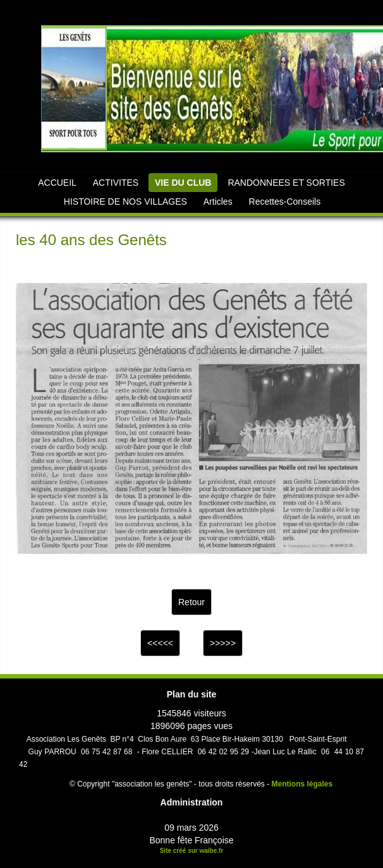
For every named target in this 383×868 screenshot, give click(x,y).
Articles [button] (218, 202)
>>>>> (223, 643)
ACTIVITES (116, 183)
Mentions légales (302, 784)
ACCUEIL (57, 183)
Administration (192, 802)
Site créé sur (192, 851)
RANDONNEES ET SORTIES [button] (286, 183)
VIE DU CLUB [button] (183, 183)
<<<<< (160, 643)
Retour (191, 602)
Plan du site (192, 694)
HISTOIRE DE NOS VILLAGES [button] (125, 202)
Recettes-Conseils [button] (285, 202)
